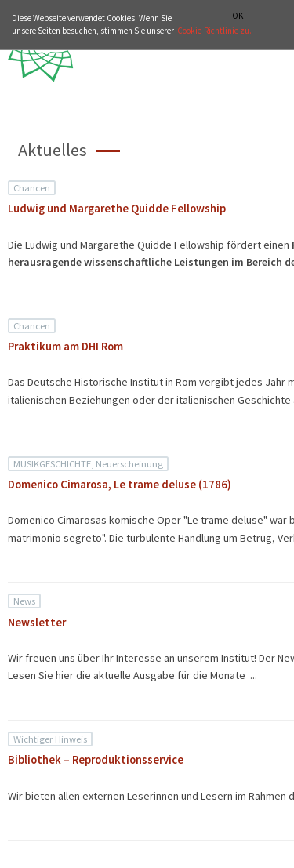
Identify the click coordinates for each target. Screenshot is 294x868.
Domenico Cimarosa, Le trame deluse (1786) (120, 485)
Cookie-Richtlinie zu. (214, 31)
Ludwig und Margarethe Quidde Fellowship (117, 209)
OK (238, 16)
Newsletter (37, 623)
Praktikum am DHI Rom (65, 347)
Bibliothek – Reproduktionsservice (96, 760)
